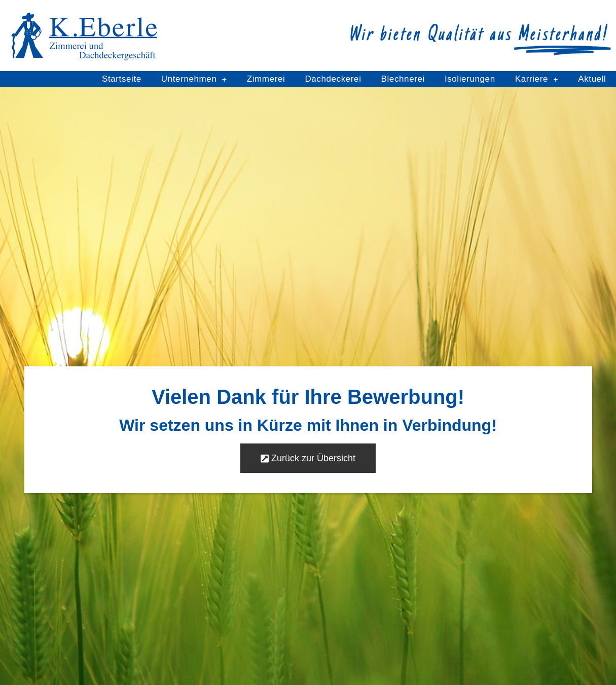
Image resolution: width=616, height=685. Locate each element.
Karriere (537, 79)
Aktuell (592, 79)
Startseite (122, 79)
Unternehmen (194, 79)
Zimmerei (266, 79)
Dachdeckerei (333, 79)
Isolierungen (470, 79)
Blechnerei (403, 79)
